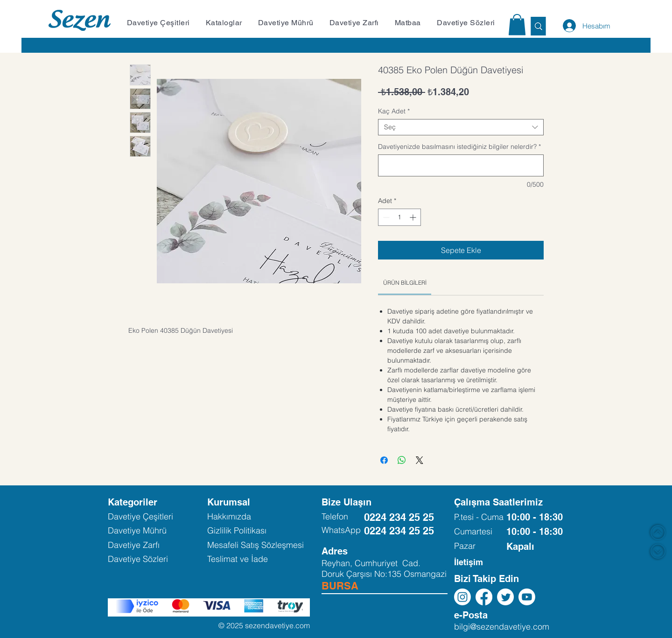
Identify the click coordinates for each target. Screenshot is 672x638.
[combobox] (461, 127)
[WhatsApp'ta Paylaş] (402, 460)
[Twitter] (505, 597)
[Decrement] (385, 217)
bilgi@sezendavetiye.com (502, 627)
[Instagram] (462, 597)
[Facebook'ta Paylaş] (384, 460)
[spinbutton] (399, 217)
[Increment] (414, 217)
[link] (405, 283)
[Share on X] (420, 460)
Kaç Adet (394, 111)
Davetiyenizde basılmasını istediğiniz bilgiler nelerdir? (459, 147)
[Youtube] (527, 597)
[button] (161, 23)
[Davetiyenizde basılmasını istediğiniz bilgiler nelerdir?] (461, 165)
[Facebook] (484, 597)
